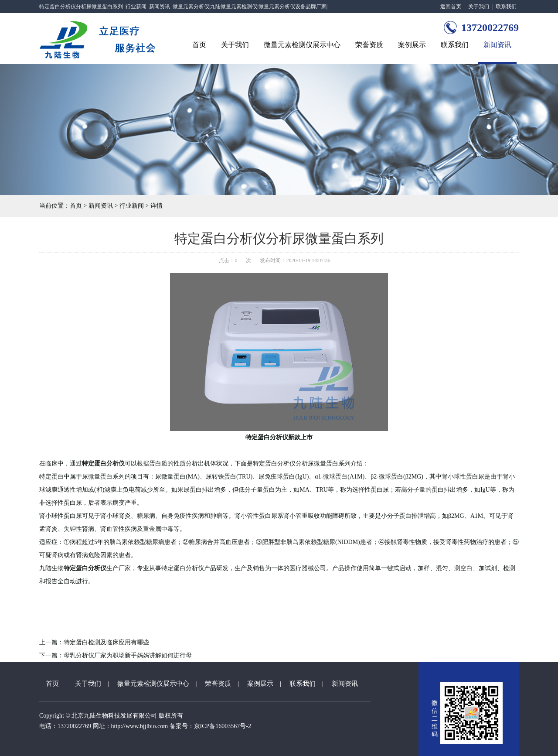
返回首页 (451, 7)
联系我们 (506, 7)
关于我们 (479, 7)
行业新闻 (132, 206)
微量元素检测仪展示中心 (302, 45)
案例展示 (412, 45)
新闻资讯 (497, 45)
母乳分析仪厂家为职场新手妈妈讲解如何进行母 (128, 655)
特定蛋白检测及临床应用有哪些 (106, 642)
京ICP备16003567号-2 (223, 726)
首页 (199, 45)
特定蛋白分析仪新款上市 (279, 437)
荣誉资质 (369, 45)
